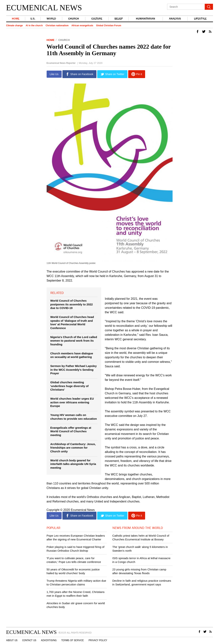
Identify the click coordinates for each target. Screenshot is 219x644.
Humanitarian (145, 19)
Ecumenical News (44, 8)
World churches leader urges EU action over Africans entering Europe (72, 402)
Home (16, 19)
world (51, 19)
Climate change (15, 26)
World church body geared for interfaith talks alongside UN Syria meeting (73, 464)
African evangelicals (82, 26)
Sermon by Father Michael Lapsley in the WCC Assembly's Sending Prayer (74, 370)
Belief (118, 19)
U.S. (33, 19)
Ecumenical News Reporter (61, 63)
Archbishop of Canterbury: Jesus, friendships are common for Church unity (73, 448)
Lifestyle (200, 19)
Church (73, 19)
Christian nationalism (57, 26)
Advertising (49, 640)
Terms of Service (73, 640)
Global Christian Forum (109, 26)
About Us (12, 640)
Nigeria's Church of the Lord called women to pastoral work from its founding (74, 341)
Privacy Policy (98, 640)
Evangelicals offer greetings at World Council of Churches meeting (71, 431)
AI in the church (34, 26)
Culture (96, 19)
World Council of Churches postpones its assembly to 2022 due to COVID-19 (72, 304)
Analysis (175, 19)
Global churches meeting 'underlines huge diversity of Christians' (70, 386)
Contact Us (29, 640)
